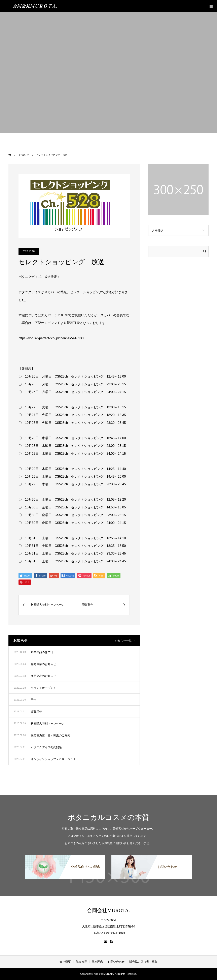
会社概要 (65, 962)
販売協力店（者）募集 (143, 962)
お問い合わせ (116, 962)
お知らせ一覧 (123, 641)
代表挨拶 (81, 962)
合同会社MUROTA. (108, 910)
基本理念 (97, 962)
